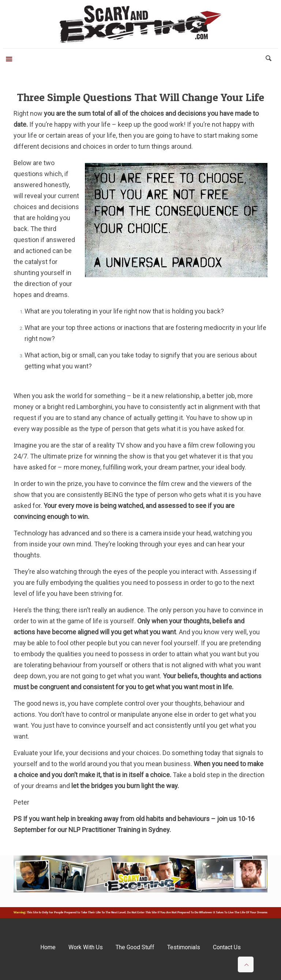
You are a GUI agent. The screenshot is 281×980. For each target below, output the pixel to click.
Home (48, 947)
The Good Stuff (135, 947)
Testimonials (184, 947)
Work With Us (86, 947)
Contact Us (227, 947)
